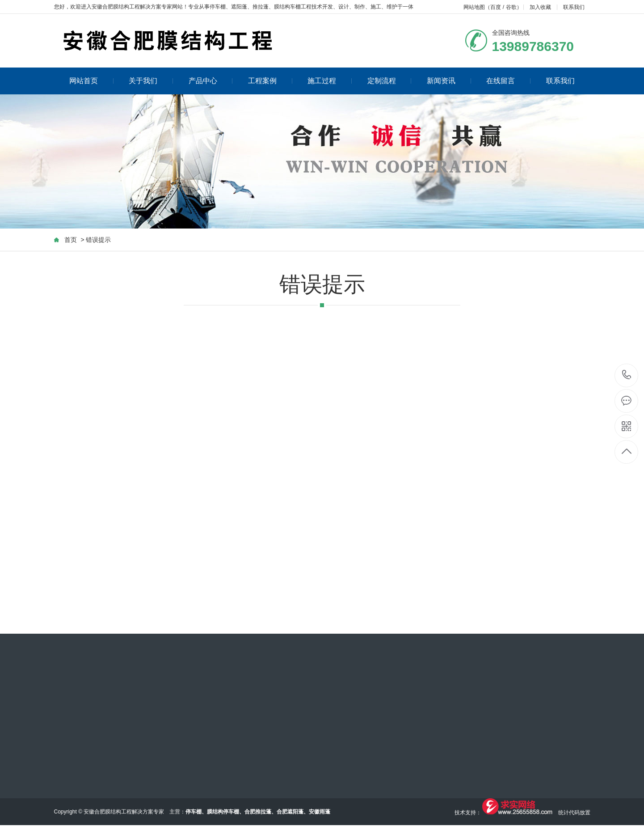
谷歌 (511, 7)
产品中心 (211, 81)
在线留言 (508, 81)
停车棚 (218, 7)
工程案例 (270, 81)
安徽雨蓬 (320, 812)
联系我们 (574, 7)
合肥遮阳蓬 (290, 812)
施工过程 (330, 81)
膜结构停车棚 (223, 812)
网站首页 (91, 81)
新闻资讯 (449, 81)
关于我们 (151, 81)
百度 (496, 7)
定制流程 (389, 81)
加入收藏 (540, 7)
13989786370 (627, 375)
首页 (71, 240)
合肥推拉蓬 (258, 812)
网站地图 (474, 7)
